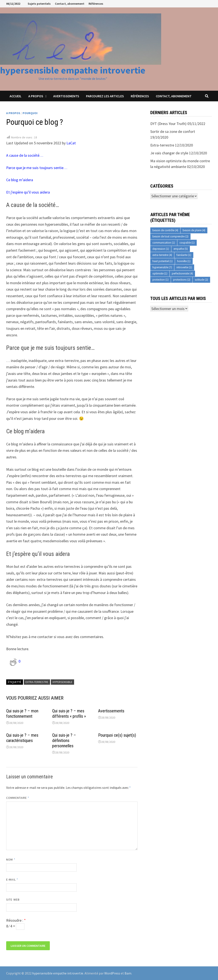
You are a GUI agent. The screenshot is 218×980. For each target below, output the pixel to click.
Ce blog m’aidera (20, 180)
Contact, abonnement (70, 4)
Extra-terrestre (162, 145)
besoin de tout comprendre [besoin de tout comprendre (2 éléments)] (170, 236)
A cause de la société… (25, 155)
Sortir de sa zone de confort (173, 131)
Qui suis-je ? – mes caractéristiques (22, 738)
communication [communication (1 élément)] (164, 243)
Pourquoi (30, 113)
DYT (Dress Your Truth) (168, 124)
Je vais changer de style (169, 153)
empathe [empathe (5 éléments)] (181, 249)
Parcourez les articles (105, 96)
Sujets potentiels (39, 4)
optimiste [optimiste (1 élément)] (160, 273)
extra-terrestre (37, 682)
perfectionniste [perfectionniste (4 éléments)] (182, 273)
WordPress (112, 973)
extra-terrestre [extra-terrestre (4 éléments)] (162, 255)
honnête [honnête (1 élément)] (184, 261)
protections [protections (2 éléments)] (182, 280)
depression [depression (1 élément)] (161, 249)
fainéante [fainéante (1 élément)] (184, 255)
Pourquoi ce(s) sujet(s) (117, 735)
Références (96, 4)
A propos (36, 96)
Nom (11, 859)
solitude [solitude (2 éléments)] (201, 280)
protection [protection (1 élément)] (161, 280)
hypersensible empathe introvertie (73, 70)
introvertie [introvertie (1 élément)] (184, 267)
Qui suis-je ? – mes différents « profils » (69, 714)
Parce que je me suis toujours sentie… (37, 168)
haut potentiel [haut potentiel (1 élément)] (163, 261)
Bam (128, 973)
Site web (13, 900)
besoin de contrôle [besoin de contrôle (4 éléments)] (165, 230)
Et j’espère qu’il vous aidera (28, 192)
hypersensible (62, 682)
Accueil (16, 96)
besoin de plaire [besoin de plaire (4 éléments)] (194, 230)
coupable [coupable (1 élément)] (187, 243)
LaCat (71, 143)
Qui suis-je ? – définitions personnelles (64, 740)
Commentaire (18, 798)
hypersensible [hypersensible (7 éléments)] (162, 267)
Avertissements (66, 96)
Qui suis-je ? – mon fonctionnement (22, 714)
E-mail (12, 880)
